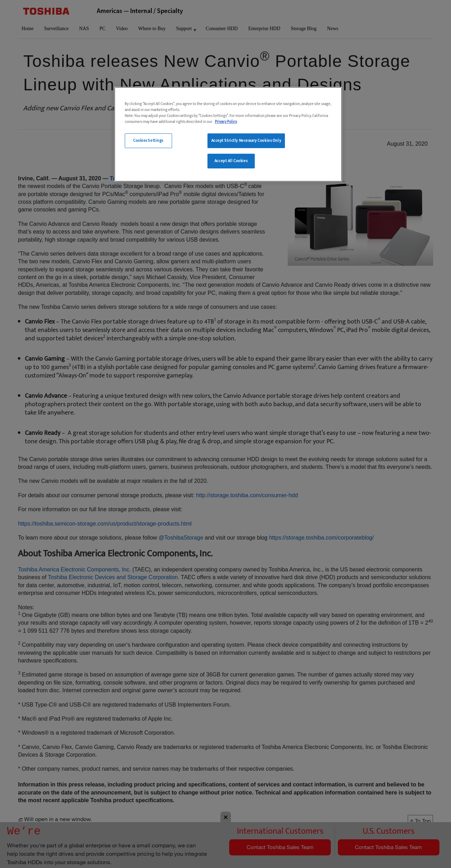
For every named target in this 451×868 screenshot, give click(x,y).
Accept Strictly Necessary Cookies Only (246, 141)
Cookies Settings (148, 141)
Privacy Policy (226, 122)
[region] (228, 134)
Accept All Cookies (231, 161)
